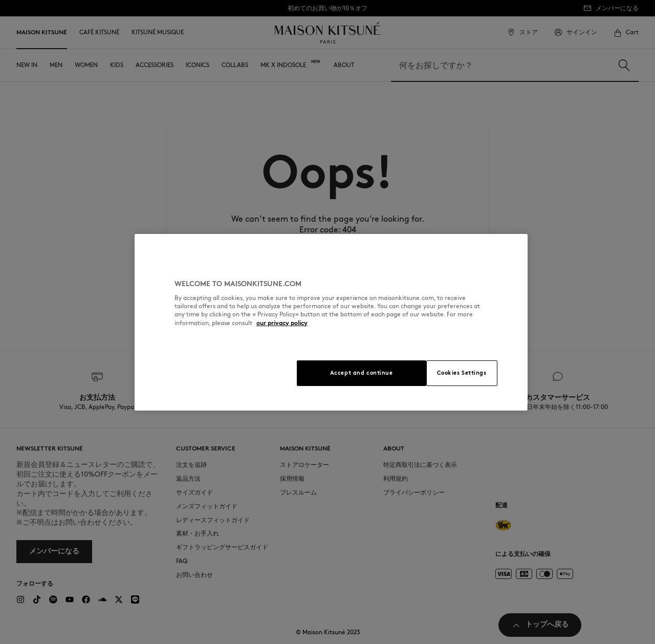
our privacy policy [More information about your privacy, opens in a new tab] (282, 323)
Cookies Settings (462, 373)
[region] (331, 322)
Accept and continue (362, 373)
